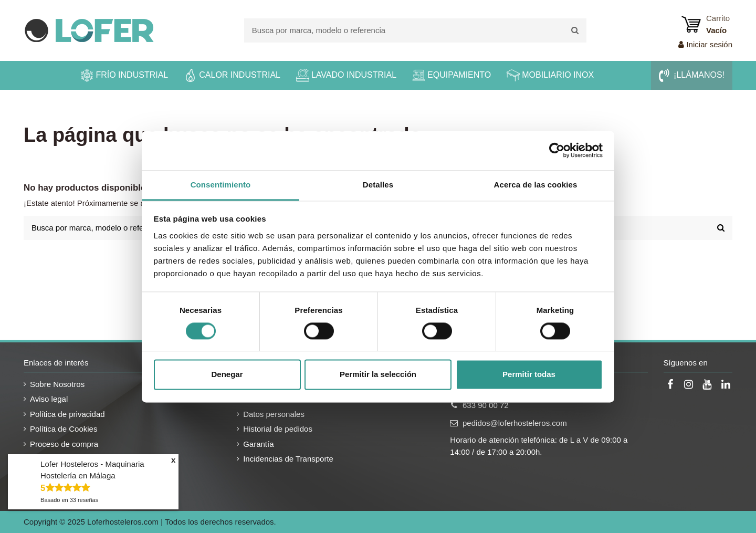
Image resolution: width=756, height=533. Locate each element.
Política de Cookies (64, 429)
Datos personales (274, 414)
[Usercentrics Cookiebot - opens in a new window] (557, 150)
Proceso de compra (64, 444)
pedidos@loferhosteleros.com (515, 423)
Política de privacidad (67, 414)
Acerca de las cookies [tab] (536, 185)
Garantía (258, 444)
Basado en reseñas (69, 500)
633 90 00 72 (486, 405)
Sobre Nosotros (57, 384)
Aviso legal (49, 399)
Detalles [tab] (378, 185)
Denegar (227, 375)
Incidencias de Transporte (288, 459)
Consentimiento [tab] (221, 185)
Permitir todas (529, 375)
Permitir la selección (378, 375)
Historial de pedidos (278, 429)
